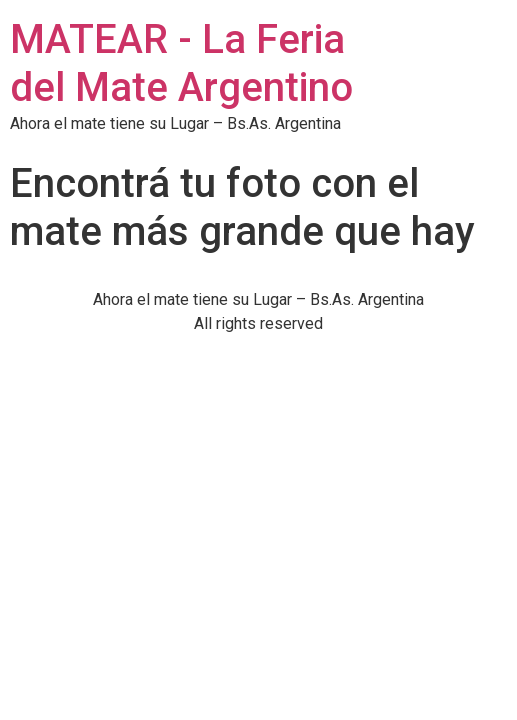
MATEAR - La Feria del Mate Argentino (181, 63)
